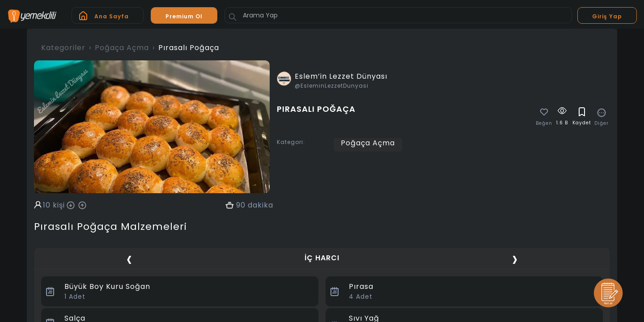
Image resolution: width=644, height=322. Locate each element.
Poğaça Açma (122, 48)
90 (241, 205)
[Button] (233, 17)
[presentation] (129, 259)
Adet (75, 297)
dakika (261, 205)
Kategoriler (63, 48)
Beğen (544, 123)
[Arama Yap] (398, 15)
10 (47, 205)
